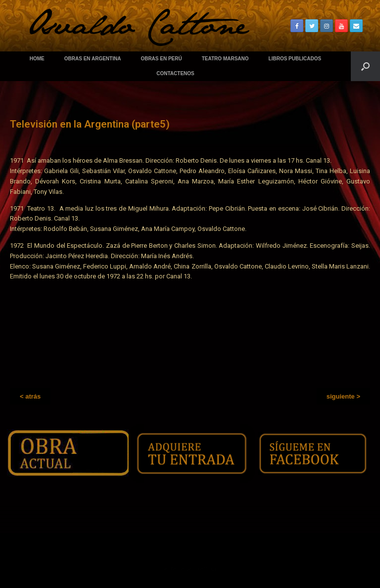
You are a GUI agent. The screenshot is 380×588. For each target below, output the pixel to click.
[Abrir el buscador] (365, 66)
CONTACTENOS (175, 73)
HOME (37, 59)
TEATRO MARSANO (225, 59)
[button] (30, 396)
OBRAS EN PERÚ (161, 59)
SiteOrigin (206, 569)
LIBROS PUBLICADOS (295, 59)
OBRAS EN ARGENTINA (93, 59)
